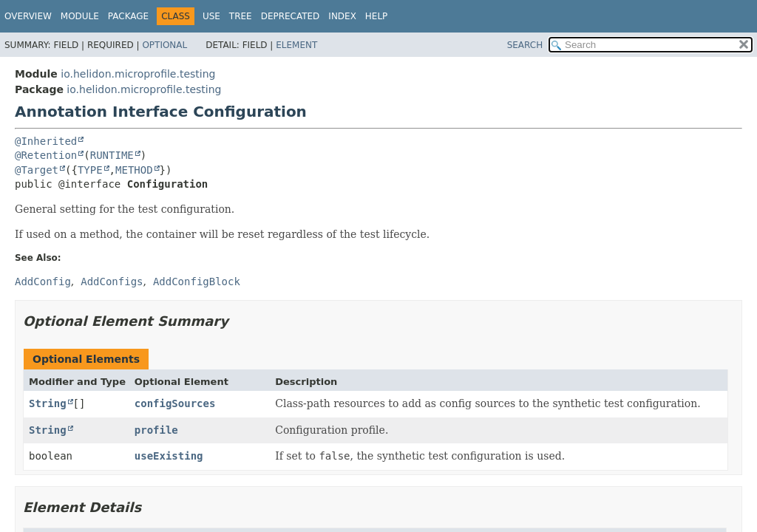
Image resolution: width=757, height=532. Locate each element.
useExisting (169, 456)
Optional (164, 45)
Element (296, 45)
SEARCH (525, 45)
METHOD (134, 170)
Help (377, 16)
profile (156, 430)
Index (342, 16)
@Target (37, 170)
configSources (175, 403)
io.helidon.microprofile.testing (138, 74)
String (48, 403)
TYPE (90, 170)
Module (80, 16)
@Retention (46, 155)
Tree (241, 16)
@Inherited (46, 141)
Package (128, 16)
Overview (28, 16)
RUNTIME (112, 155)
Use (211, 16)
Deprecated (291, 16)
